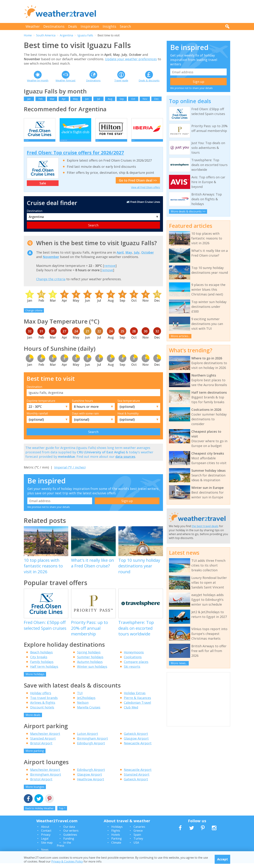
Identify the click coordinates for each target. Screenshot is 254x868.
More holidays (35, 679)
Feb (41, 99)
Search (125, 26)
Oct (133, 99)
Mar (52, 99)
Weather (33, 26)
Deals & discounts (149, 80)
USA (136, 847)
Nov (145, 99)
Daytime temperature (41, 405)
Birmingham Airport (93, 743)
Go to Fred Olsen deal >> (138, 185)
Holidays (117, 831)
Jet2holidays (86, 703)
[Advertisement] (166, 11)
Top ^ (62, 813)
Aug (110, 99)
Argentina (66, 35)
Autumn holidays (90, 666)
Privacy (46, 839)
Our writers (71, 835)
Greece (138, 835)
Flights (116, 835)
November (51, 262)
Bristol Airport (41, 748)
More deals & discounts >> (188, 211)
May (75, 99)
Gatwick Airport (136, 738)
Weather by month (38, 80)
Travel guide (121, 80)
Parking (117, 843)
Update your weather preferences (131, 59)
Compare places (136, 666)
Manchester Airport (45, 738)
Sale (43, 188)
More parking (35, 756)
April (120, 257)
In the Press (64, 849)
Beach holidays (41, 657)
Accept (223, 859)
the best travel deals (205, 526)
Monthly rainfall (37, 418)
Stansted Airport (43, 743)
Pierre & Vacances (137, 703)
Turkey (138, 843)
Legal (45, 843)
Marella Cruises (89, 712)
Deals (73, 26)
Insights (109, 26)
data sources (125, 461)
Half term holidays (44, 671)
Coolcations (133, 662)
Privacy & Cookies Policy (67, 861)
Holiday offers (41, 698)
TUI (80, 698)
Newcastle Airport (138, 748)
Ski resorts (132, 671)
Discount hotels (42, 712)
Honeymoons (134, 657)
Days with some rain (85, 418)
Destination (35, 216)
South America (46, 35)
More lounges (35, 792)
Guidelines (70, 839)
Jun (87, 99)
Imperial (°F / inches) (70, 472)
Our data (69, 831)
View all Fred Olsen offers (146, 192)
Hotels (116, 839)
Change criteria (34, 315)
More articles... (180, 336)
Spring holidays (89, 657)
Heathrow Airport (91, 784)
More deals (33, 720)
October (148, 257)
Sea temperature (129, 405)
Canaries (139, 831)
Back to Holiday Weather (39, 813)
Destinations (54, 26)
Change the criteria (51, 284)
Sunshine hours (82, 405)
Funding (69, 843)
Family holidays (42, 666)
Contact (46, 835)
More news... (179, 663)
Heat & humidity (128, 418)
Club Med (131, 712)
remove (110, 270)
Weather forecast (66, 80)
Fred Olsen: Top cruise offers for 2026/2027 (75, 157)
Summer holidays (90, 662)
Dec (156, 99)
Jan (29, 99)
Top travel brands (44, 703)
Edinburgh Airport (91, 748)
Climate (116, 847)
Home (28, 35)
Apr (64, 99)
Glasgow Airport (136, 743)
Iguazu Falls (85, 35)
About (45, 831)
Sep (122, 99)
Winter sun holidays (92, 671)
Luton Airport (88, 738)
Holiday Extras (135, 698)
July (137, 257)
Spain (137, 839)
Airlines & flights (43, 707)
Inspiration (90, 26)
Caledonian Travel (137, 707)
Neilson (83, 707)
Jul (99, 99)
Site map (47, 847)
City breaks (39, 662)
